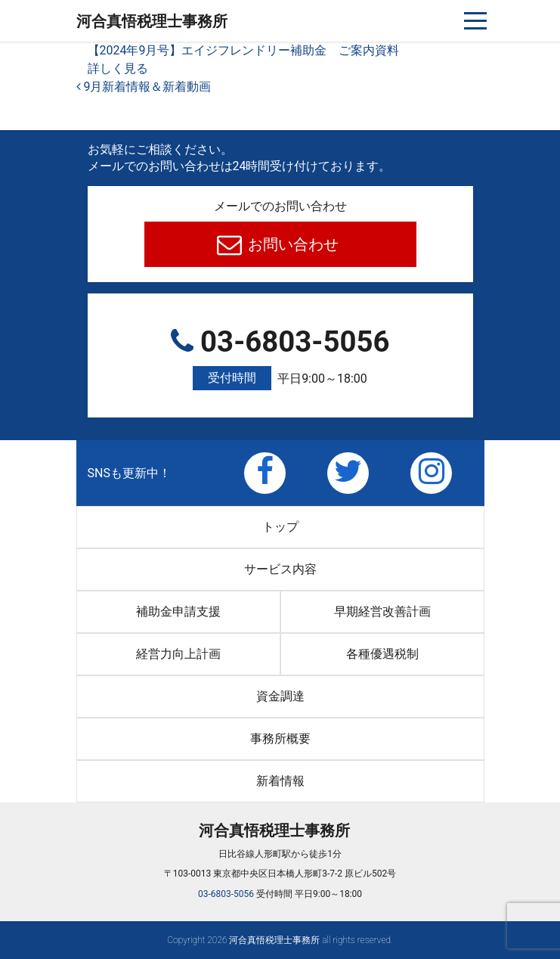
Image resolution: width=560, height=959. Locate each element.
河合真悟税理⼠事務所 (152, 21)
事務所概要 (280, 739)
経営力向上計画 (178, 654)
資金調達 (280, 696)
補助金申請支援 (178, 611)
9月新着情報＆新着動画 (144, 87)
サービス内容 (280, 569)
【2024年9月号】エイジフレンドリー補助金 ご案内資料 (244, 50)
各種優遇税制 (382, 654)
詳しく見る (118, 68)
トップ (280, 527)
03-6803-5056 (280, 358)
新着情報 (280, 781)
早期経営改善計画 (382, 611)
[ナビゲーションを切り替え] (476, 21)
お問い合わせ (291, 244)
